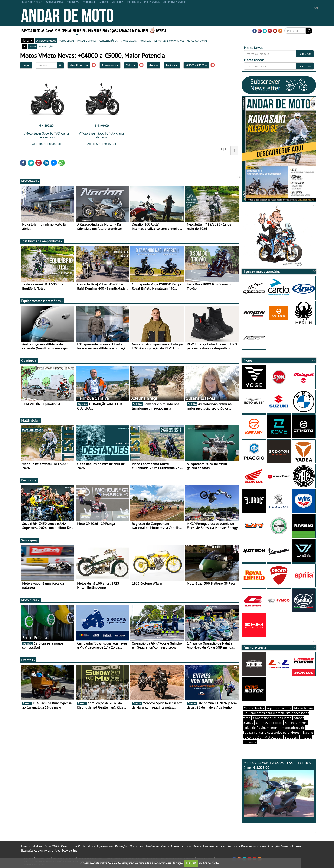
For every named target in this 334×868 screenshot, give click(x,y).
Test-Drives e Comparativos (42, 241)
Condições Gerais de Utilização (286, 846)
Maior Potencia (79, 65)
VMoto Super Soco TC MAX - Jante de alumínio (46, 135)
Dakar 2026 (53, 30)
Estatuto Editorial (214, 846)
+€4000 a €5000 (196, 65)
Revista (161, 30)
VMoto (131, 65)
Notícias (39, 30)
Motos (77, 30)
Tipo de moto (110, 65)
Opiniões (29, 361)
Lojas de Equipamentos (261, 728)
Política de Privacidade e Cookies (247, 846)
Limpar (26, 65)
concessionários (109, 40)
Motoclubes (140, 30)
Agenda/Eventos (279, 708)
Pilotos (306, 737)
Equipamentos (92, 30)
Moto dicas (30, 600)
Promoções (110, 30)
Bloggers (291, 737)
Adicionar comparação (47, 144)
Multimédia (31, 420)
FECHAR (191, 863)
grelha (32, 46)
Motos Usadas (254, 708)
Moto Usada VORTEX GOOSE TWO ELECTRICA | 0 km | (279, 789)
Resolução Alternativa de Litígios (40, 851)
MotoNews (30, 181)
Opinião (67, 30)
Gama (154, 65)
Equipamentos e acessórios (42, 301)
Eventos (27, 30)
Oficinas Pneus (296, 723)
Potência (172, 65)
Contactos (177, 846)
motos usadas (67, 40)
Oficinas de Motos (269, 723)
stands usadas (129, 40)
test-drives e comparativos (169, 40)
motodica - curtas (197, 40)
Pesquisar (305, 54)
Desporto (29, 480)
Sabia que (30, 540)
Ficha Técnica (193, 846)
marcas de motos (87, 40)
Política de (209, 863)
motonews (145, 40)
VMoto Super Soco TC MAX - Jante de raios (102, 135)
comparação (46, 46)
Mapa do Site (70, 851)
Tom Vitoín (79, 846)
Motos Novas (304, 708)
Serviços (125, 30)
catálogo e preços (46, 40)
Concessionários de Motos (272, 718)
